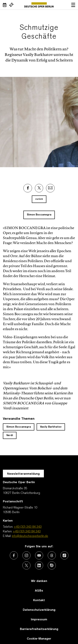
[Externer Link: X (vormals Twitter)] (26, 565)
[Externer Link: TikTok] (64, 555)
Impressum (39, 620)
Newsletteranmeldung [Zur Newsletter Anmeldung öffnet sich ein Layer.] (23, 474)
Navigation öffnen (73, 5)
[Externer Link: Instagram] (26, 555)
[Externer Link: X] (39, 188)
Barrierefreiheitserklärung (39, 629)
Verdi (10, 435)
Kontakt (39, 600)
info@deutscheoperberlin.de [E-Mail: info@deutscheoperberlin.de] (30, 536)
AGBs (39, 591)
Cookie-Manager (39, 639)
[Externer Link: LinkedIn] (39, 565)
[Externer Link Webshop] (11, 5)
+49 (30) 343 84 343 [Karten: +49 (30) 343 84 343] (27, 532)
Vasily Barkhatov (51, 427)
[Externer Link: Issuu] (52, 565)
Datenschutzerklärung (39, 610)
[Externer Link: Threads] (52, 555)
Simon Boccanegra (39, 215)
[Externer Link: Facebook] (28, 188)
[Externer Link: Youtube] (39, 555)
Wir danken (39, 581)
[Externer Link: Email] (50, 188)
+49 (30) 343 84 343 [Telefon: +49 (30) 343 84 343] (28, 527)
